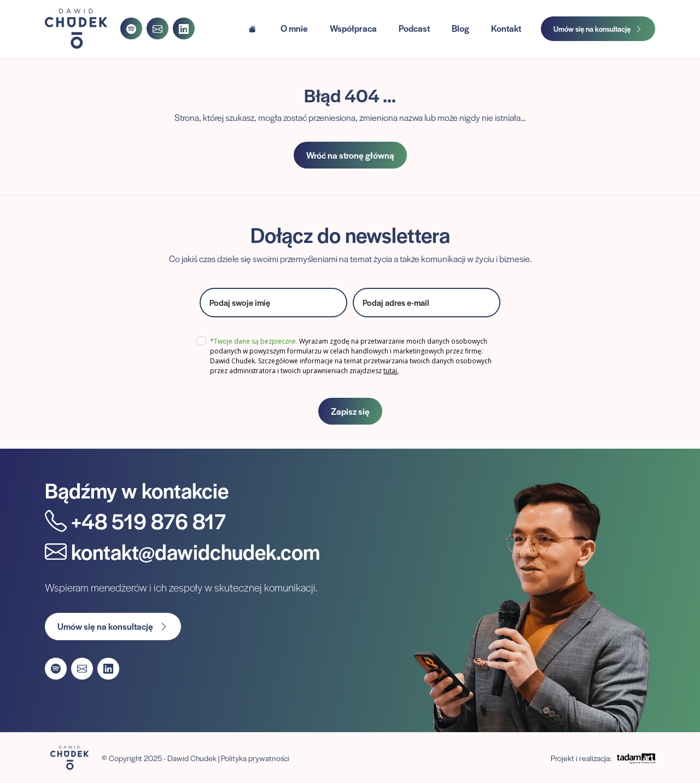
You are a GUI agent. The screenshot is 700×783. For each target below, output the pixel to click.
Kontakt (506, 28)
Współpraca (353, 28)
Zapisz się (350, 411)
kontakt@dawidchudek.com (182, 551)
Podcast (414, 28)
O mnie (294, 28)
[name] (273, 303)
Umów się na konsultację (598, 29)
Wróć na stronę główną (350, 155)
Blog (460, 28)
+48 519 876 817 (135, 521)
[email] (427, 303)
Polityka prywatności (255, 758)
